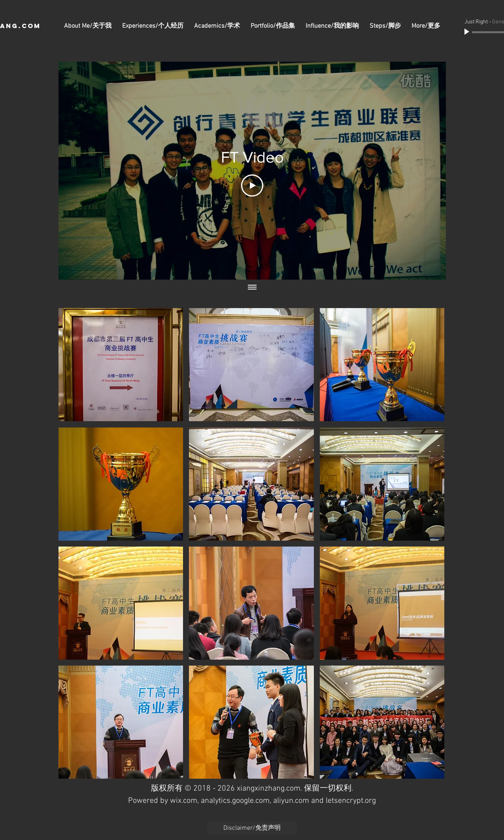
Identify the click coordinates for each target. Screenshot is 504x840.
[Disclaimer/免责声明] (252, 828)
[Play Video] (252, 185)
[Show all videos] (252, 288)
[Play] (468, 32)
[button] (121, 365)
